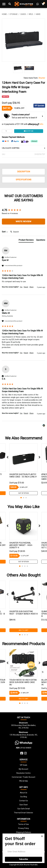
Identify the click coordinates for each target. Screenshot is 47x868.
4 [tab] (27, 566)
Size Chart (24, 805)
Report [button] (26, 287)
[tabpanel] (23, 469)
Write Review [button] (23, 221)
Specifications (24, 180)
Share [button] (31, 287)
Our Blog (24, 797)
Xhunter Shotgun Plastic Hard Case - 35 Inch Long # (23, 476)
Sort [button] (5, 232)
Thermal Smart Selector (23, 813)
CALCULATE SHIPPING (23, 148)
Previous (8, 457)
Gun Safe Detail (24, 809)
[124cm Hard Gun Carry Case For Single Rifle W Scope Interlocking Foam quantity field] (7, 131)
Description (24, 172)
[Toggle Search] (10, 4)
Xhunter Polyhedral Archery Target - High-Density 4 (21, 545)
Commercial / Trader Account (23, 777)
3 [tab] (26, 498)
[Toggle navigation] (4, 4)
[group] (23, 210)
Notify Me (29, 131)
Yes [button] (21, 287)
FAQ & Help (23, 781)
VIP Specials (39, 106)
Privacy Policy (24, 828)
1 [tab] (21, 498)
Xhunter (42, 78)
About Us (24, 793)
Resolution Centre (23, 773)
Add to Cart (23, 630)
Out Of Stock (23, 493)
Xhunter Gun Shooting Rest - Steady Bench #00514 (23, 613)
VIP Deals (23, 765)
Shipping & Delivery (24, 832)
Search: (9, 229)
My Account (23, 769)
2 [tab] (24, 498)
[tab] (26, 241)
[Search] (19, 232)
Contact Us (23, 801)
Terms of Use (23, 824)
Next (39, 457)
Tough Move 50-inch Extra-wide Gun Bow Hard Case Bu (23, 682)
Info (41, 124)
